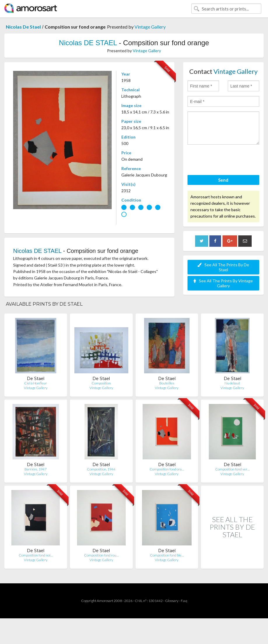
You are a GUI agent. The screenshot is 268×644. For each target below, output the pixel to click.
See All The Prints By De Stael (223, 267)
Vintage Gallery (150, 27)
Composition (101, 383)
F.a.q (184, 601)
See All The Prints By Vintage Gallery (223, 283)
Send (223, 180)
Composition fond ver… (232, 469)
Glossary (172, 601)
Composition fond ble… (167, 555)
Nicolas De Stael (23, 27)
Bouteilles (167, 383)
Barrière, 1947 (36, 469)
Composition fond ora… (167, 469)
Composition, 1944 (101, 469)
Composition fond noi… (36, 555)
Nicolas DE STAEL (88, 43)
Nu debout (232, 383)
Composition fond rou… (101, 555)
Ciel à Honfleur (36, 383)
